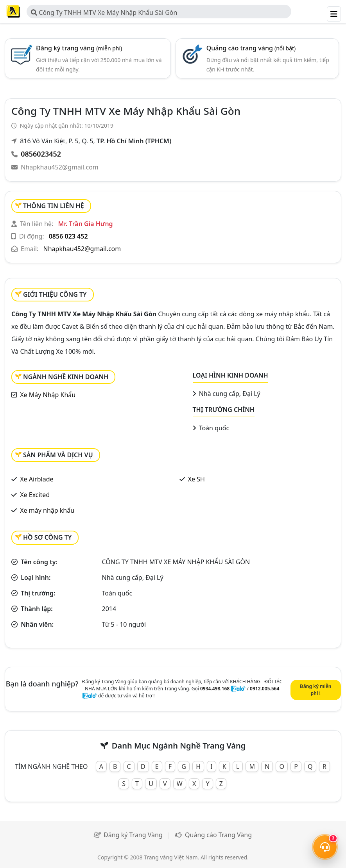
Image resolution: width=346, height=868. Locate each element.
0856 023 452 (68, 236)
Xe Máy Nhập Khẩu (48, 395)
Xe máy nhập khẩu (47, 510)
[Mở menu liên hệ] (325, 847)
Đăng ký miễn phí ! (316, 690)
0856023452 (41, 154)
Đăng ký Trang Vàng (133, 835)
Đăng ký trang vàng (79, 48)
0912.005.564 (264, 689)
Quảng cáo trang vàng (251, 48)
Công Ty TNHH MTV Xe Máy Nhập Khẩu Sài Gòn (104, 12)
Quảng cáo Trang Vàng (218, 835)
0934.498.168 (215, 689)
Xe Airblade (37, 479)
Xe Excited (35, 495)
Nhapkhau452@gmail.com (60, 167)
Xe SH (196, 479)
